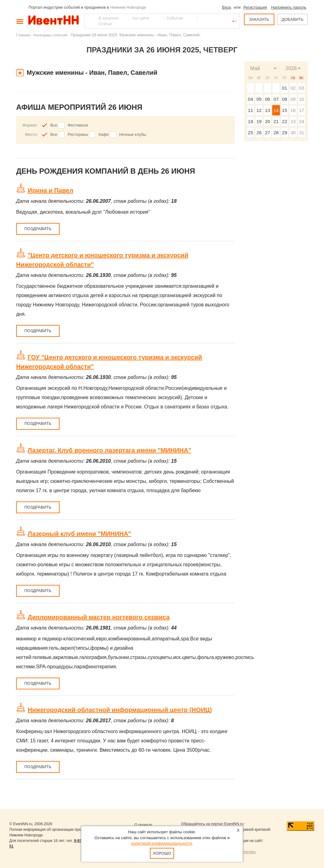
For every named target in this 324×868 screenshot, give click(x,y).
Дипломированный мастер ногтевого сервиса (99, 617)
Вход (226, 7)
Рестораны (78, 134)
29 (285, 133)
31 (301, 133)
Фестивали (78, 125)
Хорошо (162, 853)
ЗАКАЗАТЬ (259, 19)
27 (268, 133)
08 (285, 99)
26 (259, 133)
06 (268, 99)
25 (251, 133)
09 (293, 99)
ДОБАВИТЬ (293, 19)
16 (293, 110)
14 (276, 110)
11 (251, 110)
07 (276, 99)
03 (301, 88)
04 (251, 99)
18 (251, 121)
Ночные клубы (133, 134)
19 (259, 121)
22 (285, 121)
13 (268, 110)
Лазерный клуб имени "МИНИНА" (79, 534)
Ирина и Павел (50, 190)
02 (293, 88)
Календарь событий (50, 35)
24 (301, 121)
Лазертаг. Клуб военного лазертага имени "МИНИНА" (109, 450)
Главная (23, 35)
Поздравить (38, 229)
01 (285, 88)
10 (301, 99)
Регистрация (255, 7)
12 (259, 110)
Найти (90, 21)
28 (276, 133)
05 (259, 99)
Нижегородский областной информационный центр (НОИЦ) (120, 710)
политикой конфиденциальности (162, 843)
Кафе (104, 134)
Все (54, 125)
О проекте (143, 825)
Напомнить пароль (289, 7)
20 (268, 121)
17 (301, 110)
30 (293, 133)
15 (285, 110)
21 (276, 121)
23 (293, 121)
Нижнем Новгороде (128, 7)
